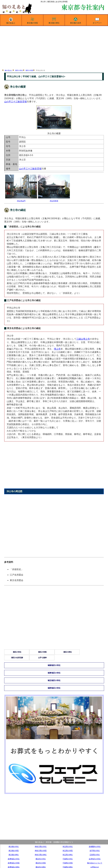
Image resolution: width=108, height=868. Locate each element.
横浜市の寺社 (41, 859)
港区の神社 (68, 652)
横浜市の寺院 (41, 863)
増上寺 (57, 349)
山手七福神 (42, 658)
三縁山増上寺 (83, 339)
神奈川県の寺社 (41, 846)
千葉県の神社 (68, 867)
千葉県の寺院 (68, 863)
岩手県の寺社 (95, 851)
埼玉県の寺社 (68, 846)
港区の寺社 (19, 70)
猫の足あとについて (95, 863)
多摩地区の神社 (14, 867)
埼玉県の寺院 (68, 851)
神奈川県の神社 (41, 855)
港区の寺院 (29, 70)
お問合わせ (95, 867)
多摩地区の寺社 (14, 859)
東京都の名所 (76, 20)
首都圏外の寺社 (95, 846)
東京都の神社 (54, 20)
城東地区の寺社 (54, 673)
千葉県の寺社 (68, 859)
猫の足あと (11, 20)
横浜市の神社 (41, 867)
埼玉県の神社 (68, 855)
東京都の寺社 (14, 846)
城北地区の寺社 (54, 680)
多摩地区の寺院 (14, 863)
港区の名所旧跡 (17, 658)
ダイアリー (97, 20)
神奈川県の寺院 (41, 851)
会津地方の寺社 (95, 859)
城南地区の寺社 (54, 665)
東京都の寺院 (32, 20)
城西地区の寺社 (54, 688)
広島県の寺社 (95, 855)
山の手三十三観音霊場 (15, 102)
